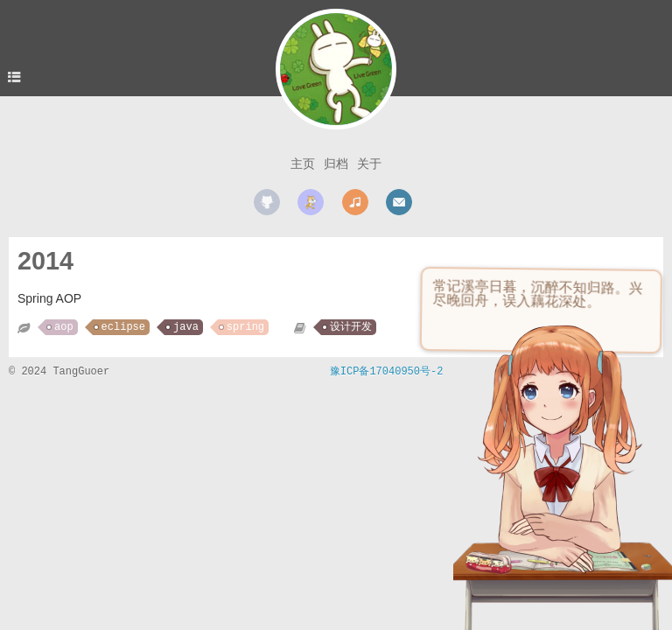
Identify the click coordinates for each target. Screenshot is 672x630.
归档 (336, 164)
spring (245, 327)
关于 (369, 164)
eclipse (123, 327)
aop (64, 327)
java (186, 327)
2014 (45, 261)
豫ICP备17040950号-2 (387, 372)
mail (399, 202)
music (355, 202)
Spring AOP (49, 298)
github (267, 202)
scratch (311, 202)
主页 (303, 164)
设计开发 (351, 327)
